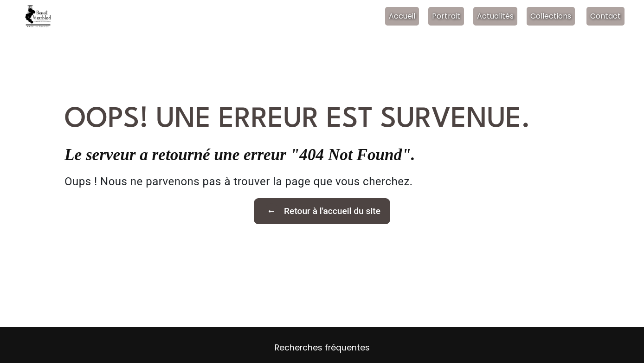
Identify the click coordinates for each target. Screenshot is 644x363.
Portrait (446, 16)
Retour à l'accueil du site (322, 211)
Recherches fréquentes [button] (322, 348)
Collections (551, 16)
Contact (605, 16)
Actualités (495, 16)
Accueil (402, 16)
